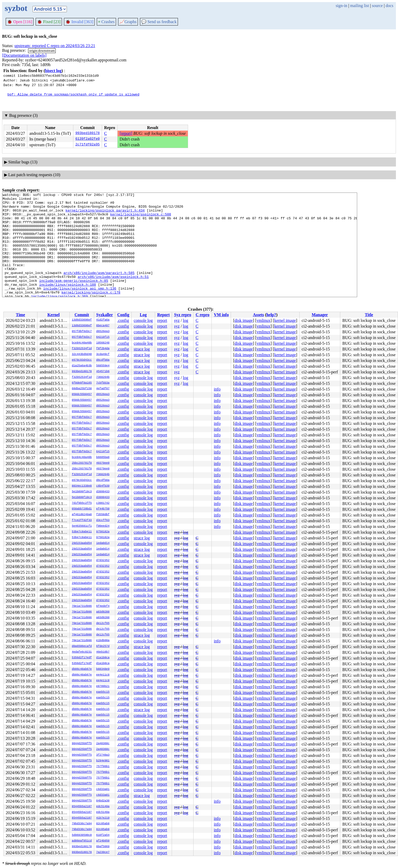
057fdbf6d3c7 (82, 331)
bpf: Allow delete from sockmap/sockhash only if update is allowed (73, 94)
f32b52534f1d (82, 349)
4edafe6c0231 (82, 652)
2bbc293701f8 (82, 463)
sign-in (341, 6)
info (217, 389)
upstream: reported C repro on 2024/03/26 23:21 (55, 46)
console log (143, 320)
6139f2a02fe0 (88, 139)
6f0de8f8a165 (82, 383)
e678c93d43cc (82, 360)
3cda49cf (103, 354)
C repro (203, 315)
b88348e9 (103, 669)
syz (177, 320)
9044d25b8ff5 (82, 744)
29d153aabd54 (82, 543)
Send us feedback (159, 22)
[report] (126, 133)
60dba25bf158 (82, 389)
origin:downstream (42, 51)
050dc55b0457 (82, 394)
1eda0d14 (103, 543)
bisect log (53, 71)
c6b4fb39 (103, 486)
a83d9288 (103, 612)
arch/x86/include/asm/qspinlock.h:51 (113, 294)
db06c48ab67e (82, 669)
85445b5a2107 (82, 807)
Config (123, 315)
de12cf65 (103, 623)
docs (390, 6)
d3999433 (103, 492)
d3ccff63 (103, 520)
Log (143, 315)
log (185, 320)
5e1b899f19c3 (82, 492)
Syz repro (183, 315)
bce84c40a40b (82, 343)
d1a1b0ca (103, 658)
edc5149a (103, 807)
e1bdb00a (103, 641)
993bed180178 (88, 133)
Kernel (53, 315)
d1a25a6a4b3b (82, 366)
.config (123, 320)
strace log (142, 349)
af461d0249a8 (82, 515)
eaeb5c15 (103, 692)
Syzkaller (105, 315)
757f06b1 (103, 767)
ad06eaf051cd (82, 841)
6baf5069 (103, 847)
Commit (82, 315)
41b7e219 (103, 818)
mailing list (360, 6)
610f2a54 (103, 835)
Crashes (106, 22)
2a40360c (103, 744)
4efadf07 (103, 389)
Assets (258, 315)
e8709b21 (103, 686)
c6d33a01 (103, 789)
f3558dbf (103, 515)
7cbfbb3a (103, 383)
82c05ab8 (103, 824)
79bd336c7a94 (82, 824)
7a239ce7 (103, 852)
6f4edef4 (103, 606)
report (162, 320)
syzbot (16, 8)
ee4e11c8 (103, 675)
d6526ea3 (103, 331)
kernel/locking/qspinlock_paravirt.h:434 (105, 214)
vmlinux (263, 320)
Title (369, 315)
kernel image (285, 320)
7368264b (103, 377)
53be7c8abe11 (82, 532)
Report (163, 315)
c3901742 (103, 503)
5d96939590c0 (82, 835)
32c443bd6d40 (82, 354)
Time (20, 315)
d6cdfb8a (103, 360)
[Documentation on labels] (24, 55)
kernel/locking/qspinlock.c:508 (140, 219)
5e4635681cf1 (82, 526)
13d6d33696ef (82, 320)
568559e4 (103, 366)
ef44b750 (103, 509)
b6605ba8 (103, 457)
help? (271, 315)
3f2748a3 (103, 755)
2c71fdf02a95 (88, 145)
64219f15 (103, 337)
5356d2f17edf (82, 658)
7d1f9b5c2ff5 (82, 503)
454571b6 (103, 372)
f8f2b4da (103, 349)
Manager (320, 315)
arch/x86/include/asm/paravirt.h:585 (99, 289)
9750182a (103, 532)
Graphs (128, 22)
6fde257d (103, 646)
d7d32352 (103, 560)
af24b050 (103, 841)
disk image (244, 320)
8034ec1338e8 (82, 486)
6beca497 (103, 326)
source (377, 6)
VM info (221, 315)
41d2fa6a (103, 320)
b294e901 (103, 761)
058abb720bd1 (82, 509)
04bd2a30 (103, 801)
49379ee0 (103, 463)
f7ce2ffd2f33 (82, 520)
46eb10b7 (103, 652)
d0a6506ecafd (82, 646)
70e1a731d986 (82, 606)
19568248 (103, 343)
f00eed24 (103, 526)
